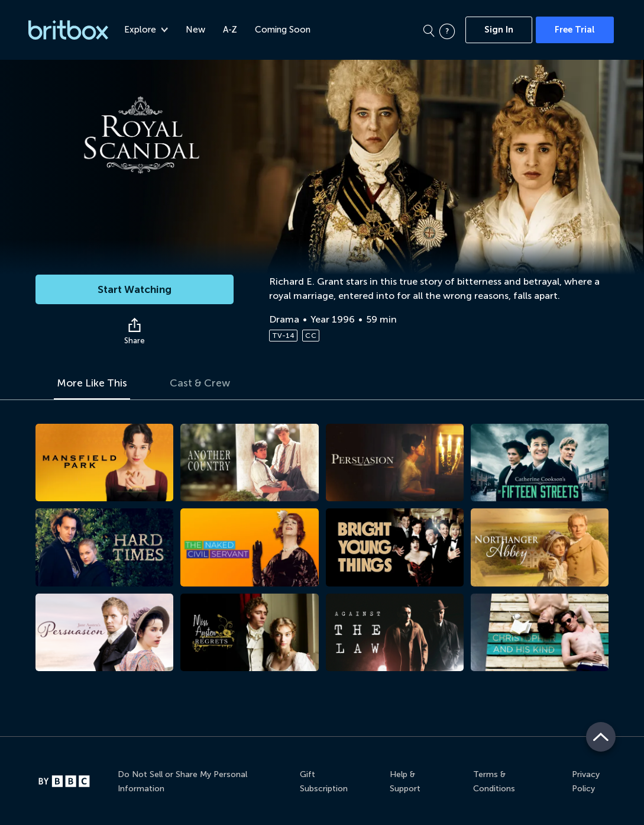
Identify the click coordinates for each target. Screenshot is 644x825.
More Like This (93, 384)
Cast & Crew (203, 384)
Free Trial (575, 30)
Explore (146, 30)
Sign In (499, 30)
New (195, 30)
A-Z (230, 30)
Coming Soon (283, 30)
